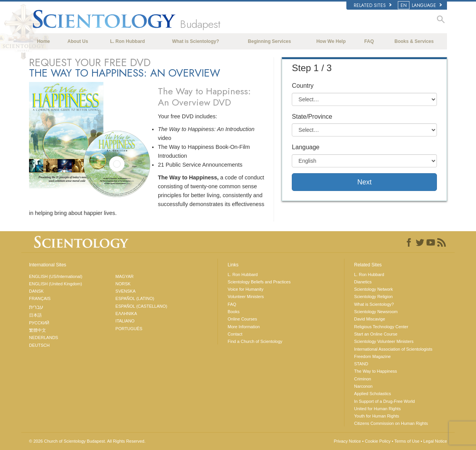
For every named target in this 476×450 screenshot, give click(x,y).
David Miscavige (370, 319)
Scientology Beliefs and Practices (259, 282)
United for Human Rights (377, 409)
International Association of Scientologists (393, 349)
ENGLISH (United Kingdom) (56, 284)
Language (306, 147)
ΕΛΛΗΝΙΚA (126, 314)
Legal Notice (435, 441)
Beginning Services (270, 41)
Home (44, 41)
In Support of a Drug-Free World (384, 401)
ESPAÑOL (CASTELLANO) (141, 306)
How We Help (331, 41)
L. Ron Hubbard (127, 41)
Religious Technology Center (381, 327)
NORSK (123, 284)
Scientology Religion (373, 297)
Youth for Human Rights (377, 416)
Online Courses (242, 319)
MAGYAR (124, 276)
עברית (36, 307)
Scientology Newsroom (376, 312)
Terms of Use (407, 441)
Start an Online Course (376, 334)
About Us (78, 41)
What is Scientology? (196, 41)
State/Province (312, 117)
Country (303, 86)
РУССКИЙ (39, 323)
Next (364, 182)
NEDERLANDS (44, 337)
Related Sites (373, 5)
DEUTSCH (39, 345)
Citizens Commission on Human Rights (391, 423)
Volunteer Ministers (246, 297)
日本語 (35, 315)
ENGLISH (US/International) (56, 276)
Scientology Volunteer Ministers (384, 341)
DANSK (36, 291)
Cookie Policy (378, 441)
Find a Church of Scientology (255, 341)
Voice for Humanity (245, 289)
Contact (235, 334)
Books (234, 312)
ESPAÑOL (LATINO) (135, 298)
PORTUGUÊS (129, 329)
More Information (244, 327)
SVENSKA (125, 291)
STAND (361, 364)
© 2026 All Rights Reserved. (87, 441)
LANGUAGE (420, 5)
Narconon (363, 386)
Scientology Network (373, 289)
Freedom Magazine (372, 356)
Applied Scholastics (372, 394)
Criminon (363, 379)
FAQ (369, 41)
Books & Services (414, 41)
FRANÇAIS (40, 298)
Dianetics (363, 282)
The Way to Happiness (376, 371)
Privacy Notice (347, 441)
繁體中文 (38, 330)
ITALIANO (125, 321)
